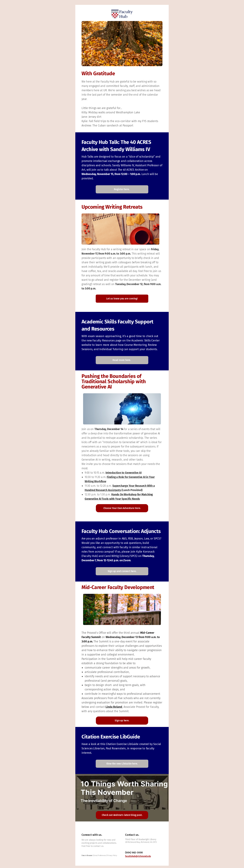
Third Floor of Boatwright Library (141, 839)
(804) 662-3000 (134, 853)
